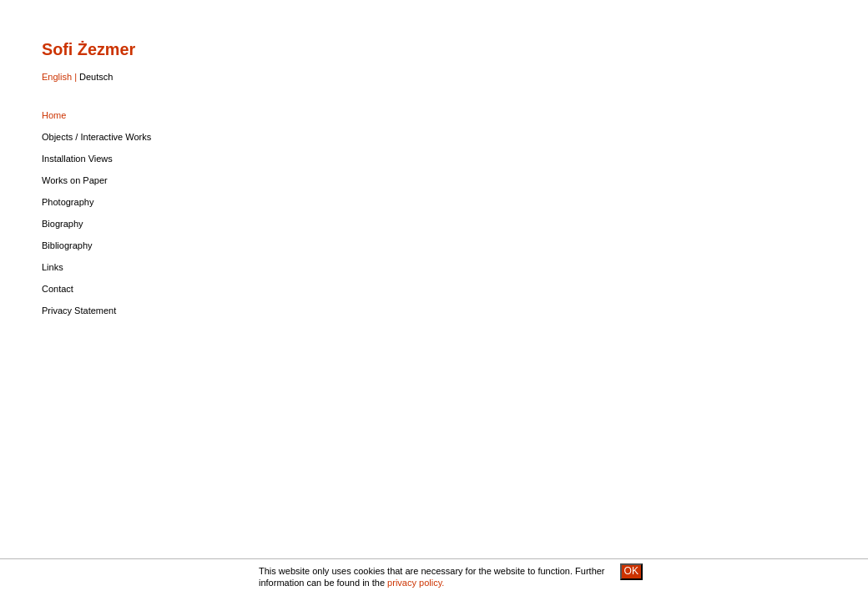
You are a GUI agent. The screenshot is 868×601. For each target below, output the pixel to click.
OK (631, 571)
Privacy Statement (79, 311)
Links (53, 267)
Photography (68, 202)
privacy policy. (416, 583)
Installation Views (77, 159)
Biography (63, 224)
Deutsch (96, 77)
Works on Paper (75, 180)
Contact (58, 289)
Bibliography (67, 245)
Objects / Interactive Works (96, 137)
